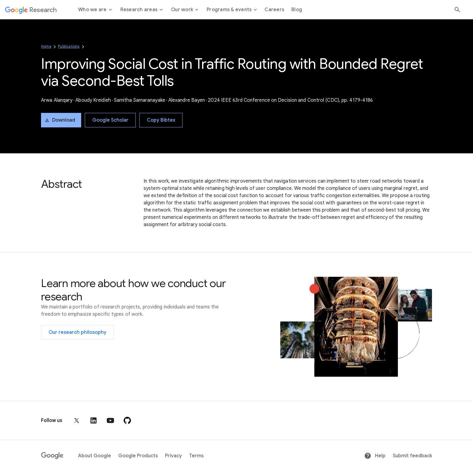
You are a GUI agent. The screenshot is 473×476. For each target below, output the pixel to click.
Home (46, 46)
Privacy (173, 456)
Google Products (138, 456)
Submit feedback (412, 456)
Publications (69, 46)
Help (375, 456)
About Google (95, 456)
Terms (196, 456)
